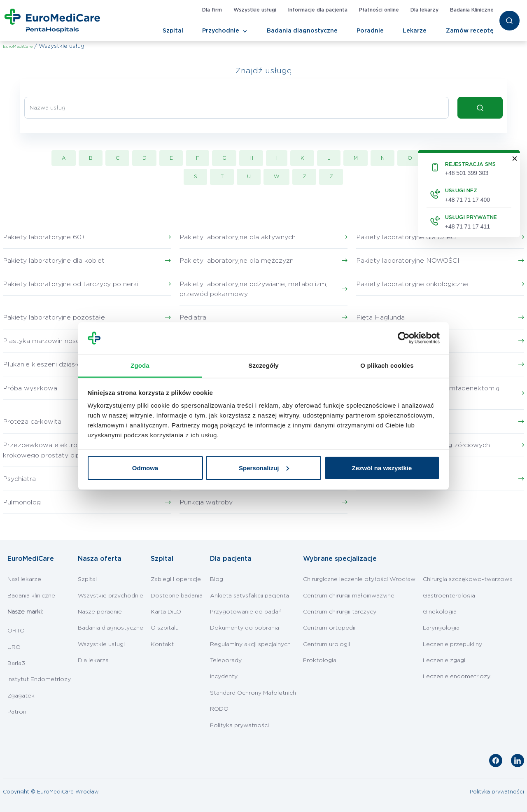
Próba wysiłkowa (30, 388)
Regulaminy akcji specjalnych (250, 644)
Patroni (17, 712)
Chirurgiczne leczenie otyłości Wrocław (359, 579)
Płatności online (379, 10)
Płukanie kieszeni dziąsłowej (48, 364)
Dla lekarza (93, 660)
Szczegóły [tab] (263, 365)
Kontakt (162, 644)
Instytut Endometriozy (39, 679)
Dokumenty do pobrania (245, 628)
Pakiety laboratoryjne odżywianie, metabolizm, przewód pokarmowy (253, 289)
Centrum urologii (326, 644)
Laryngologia (441, 628)
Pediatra (193, 317)
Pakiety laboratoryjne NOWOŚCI (408, 261)
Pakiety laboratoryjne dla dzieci (406, 237)
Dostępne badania (177, 596)
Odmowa (145, 468)
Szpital (173, 31)
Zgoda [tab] (140, 365)
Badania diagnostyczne (302, 31)
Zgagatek (21, 696)
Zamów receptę (470, 31)
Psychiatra (19, 479)
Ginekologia (440, 612)
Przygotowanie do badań (246, 612)
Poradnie (370, 31)
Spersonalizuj (264, 468)
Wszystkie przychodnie (111, 596)
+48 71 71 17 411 (468, 226)
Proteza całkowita (32, 422)
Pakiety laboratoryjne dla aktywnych (238, 237)
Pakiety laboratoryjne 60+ (44, 237)
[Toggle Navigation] (245, 31)
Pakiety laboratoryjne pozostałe (54, 317)
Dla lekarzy (424, 10)
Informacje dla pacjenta (318, 10)
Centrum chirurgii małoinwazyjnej (349, 596)
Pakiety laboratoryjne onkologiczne (412, 284)
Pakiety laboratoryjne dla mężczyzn (237, 261)
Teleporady (226, 660)
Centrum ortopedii (329, 628)
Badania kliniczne (31, 596)
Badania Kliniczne (472, 10)
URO (14, 647)
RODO (219, 709)
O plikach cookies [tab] (387, 365)
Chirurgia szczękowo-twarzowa (468, 579)
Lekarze (415, 31)
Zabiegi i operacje (176, 579)
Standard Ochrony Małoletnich (253, 693)
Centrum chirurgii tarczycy (340, 612)
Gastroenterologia (449, 596)
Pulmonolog (22, 502)
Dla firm (212, 10)
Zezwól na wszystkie (382, 468)
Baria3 (16, 663)
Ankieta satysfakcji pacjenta (250, 596)
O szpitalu (165, 628)
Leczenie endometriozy (457, 677)
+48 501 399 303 (467, 173)
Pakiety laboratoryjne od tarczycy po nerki (71, 284)
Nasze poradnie (100, 612)
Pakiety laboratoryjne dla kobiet (54, 261)
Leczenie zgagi (444, 660)
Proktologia (320, 660)
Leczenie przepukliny (452, 644)
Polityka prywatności (239, 726)
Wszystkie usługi (255, 10)
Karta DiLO (166, 612)
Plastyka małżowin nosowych (50, 341)
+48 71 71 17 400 (468, 200)
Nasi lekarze (24, 579)
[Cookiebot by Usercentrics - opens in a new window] (404, 338)
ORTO (16, 631)
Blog (217, 579)
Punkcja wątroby (206, 502)
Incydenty (224, 677)
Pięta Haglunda (380, 317)
